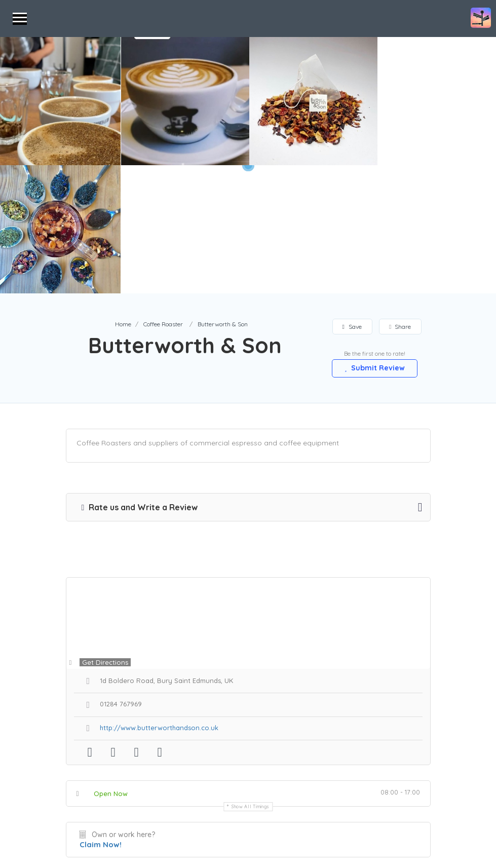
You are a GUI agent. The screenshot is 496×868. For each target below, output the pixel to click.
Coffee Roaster (163, 196)
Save (352, 198)
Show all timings (251, 678)
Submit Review (375, 240)
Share (400, 198)
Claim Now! (101, 716)
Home (123, 196)
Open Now (111, 665)
